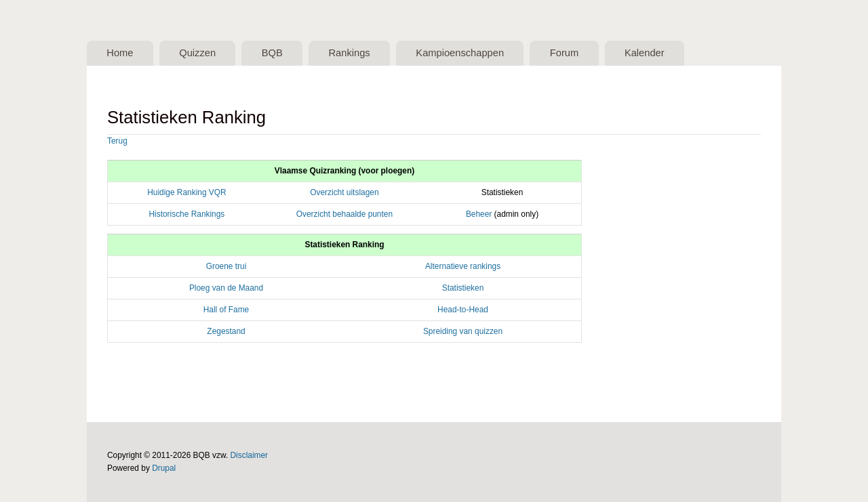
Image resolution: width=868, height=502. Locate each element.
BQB (272, 53)
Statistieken (463, 288)
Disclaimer (250, 455)
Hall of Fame (226, 310)
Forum (564, 53)
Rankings (349, 53)
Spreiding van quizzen (463, 331)
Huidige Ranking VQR (186, 192)
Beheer (479, 214)
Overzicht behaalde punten (344, 214)
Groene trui (226, 266)
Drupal (164, 468)
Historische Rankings (186, 214)
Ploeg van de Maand (226, 288)
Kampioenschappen (460, 53)
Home (120, 53)
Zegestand (226, 331)
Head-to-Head (463, 310)
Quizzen (197, 53)
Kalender (645, 53)
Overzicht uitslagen (344, 192)
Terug (117, 141)
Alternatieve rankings (463, 266)
